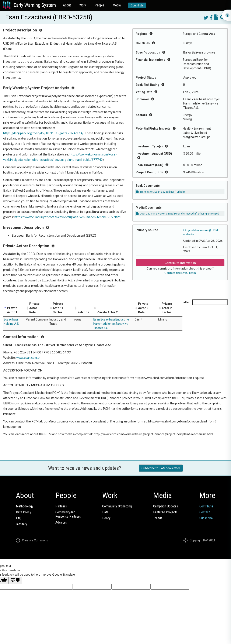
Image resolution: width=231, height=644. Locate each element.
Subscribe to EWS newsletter (161, 468)
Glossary (22, 524)
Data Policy (24, 512)
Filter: (205, 302)
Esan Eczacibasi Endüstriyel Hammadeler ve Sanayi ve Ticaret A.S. (112, 324)
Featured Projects (165, 512)
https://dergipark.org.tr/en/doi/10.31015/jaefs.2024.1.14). (44, 133)
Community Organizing (117, 506)
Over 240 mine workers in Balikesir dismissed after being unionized (178, 214)
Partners (61, 506)
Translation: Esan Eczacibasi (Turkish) (161, 192)
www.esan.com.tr (28, 358)
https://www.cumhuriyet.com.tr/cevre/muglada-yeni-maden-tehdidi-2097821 (68, 217)
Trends (158, 518)
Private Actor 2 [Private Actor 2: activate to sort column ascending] (107, 312)
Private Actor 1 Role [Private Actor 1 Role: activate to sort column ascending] (34, 308)
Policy (106, 518)
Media (117, 5)
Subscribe (206, 518)
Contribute (137, 5)
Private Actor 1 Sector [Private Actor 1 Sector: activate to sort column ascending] (58, 308)
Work (83, 5)
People (99, 5)
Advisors (61, 522)
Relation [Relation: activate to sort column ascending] (83, 312)
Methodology (25, 506)
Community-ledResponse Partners (68, 514)
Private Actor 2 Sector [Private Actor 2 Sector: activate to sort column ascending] (167, 308)
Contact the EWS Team (180, 273)
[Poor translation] (15, 580)
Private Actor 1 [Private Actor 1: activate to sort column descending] (12, 310)
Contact (205, 512)
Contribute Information (180, 263)
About (67, 5)
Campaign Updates (166, 506)
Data (105, 512)
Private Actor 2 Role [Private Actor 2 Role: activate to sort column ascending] (143, 308)
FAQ (19, 518)
